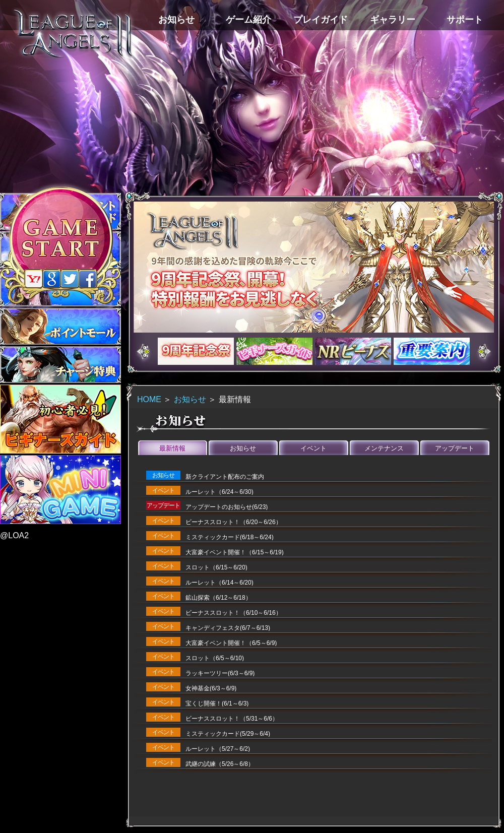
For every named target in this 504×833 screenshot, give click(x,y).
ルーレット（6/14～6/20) (219, 583)
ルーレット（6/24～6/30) (219, 492)
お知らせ (190, 399)
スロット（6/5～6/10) (215, 658)
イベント (313, 448)
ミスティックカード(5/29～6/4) (228, 734)
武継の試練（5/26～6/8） (220, 764)
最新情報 (172, 448)
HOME (149, 399)
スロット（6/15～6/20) (216, 567)
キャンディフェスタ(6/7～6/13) (228, 628)
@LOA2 (14, 535)
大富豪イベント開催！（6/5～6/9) (231, 643)
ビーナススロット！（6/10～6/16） (234, 613)
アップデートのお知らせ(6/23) (227, 507)
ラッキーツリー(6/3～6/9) (220, 673)
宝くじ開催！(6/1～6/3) (217, 703)
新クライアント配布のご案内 (225, 477)
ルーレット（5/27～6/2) (218, 749)
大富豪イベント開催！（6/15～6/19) (235, 552)
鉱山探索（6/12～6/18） (218, 598)
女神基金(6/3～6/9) (211, 688)
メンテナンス (384, 448)
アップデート (455, 448)
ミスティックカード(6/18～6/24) (230, 537)
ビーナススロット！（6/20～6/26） (234, 522)
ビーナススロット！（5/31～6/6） (232, 719)
